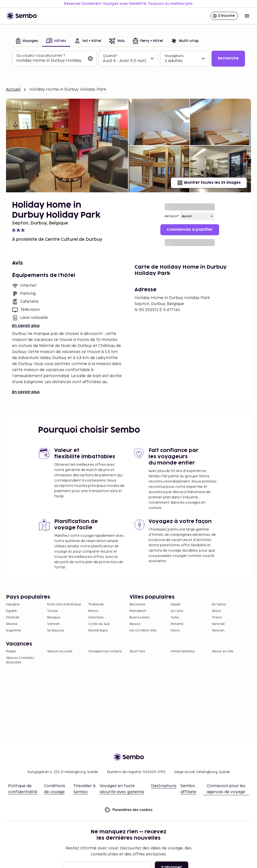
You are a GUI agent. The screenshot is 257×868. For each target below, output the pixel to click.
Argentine (14, 631)
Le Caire (177, 611)
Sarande (218, 624)
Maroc (93, 611)
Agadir (176, 604)
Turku (175, 618)
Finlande (13, 618)
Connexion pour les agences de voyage (226, 789)
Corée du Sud (99, 624)
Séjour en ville (223, 651)
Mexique (54, 618)
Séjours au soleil (60, 651)
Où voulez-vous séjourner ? (41, 56)
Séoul (216, 611)
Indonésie (96, 618)
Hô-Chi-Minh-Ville (143, 631)
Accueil (13, 90)
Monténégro (98, 631)
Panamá (177, 624)
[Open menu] (247, 16)
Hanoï (175, 631)
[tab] (27, 41)
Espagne (13, 604)
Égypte (11, 611)
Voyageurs (174, 56)
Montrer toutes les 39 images (209, 183)
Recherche (228, 58)
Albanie (12, 624)
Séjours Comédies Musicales (20, 660)
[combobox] (50, 61)
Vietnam (53, 624)
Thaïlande (96, 604)
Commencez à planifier (190, 230)
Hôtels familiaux (183, 651)
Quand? (110, 56)
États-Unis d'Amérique (64, 604)
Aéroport (172, 216)
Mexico (135, 624)
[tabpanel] (128, 59)
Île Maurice (56, 631)
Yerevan (218, 631)
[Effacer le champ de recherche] (90, 59)
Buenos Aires (139, 618)
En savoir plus (26, 326)
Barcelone (137, 604)
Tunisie (52, 611)
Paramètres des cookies (128, 810)
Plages (11, 651)
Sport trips (137, 651)
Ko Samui (219, 604)
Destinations (164, 786)
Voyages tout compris (105, 651)
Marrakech (138, 611)
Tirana (217, 618)
